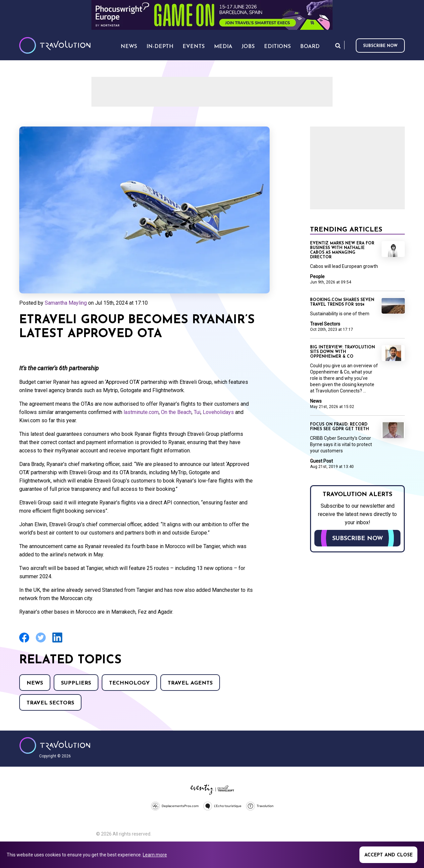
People (317, 277)
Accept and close (389, 855)
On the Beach (176, 412)
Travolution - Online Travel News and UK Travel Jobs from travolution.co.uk (55, 745)
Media (223, 47)
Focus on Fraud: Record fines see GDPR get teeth (340, 427)
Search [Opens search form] (338, 46)
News (35, 683)
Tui (197, 412)
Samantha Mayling (66, 303)
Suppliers (76, 683)
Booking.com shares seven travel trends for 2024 (342, 302)
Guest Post (321, 461)
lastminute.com (141, 412)
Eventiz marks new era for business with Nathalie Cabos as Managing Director (342, 250)
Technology (129, 683)
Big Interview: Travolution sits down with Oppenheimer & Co (343, 352)
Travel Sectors (50, 703)
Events (194, 47)
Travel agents (190, 683)
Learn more (155, 855)
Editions (277, 47)
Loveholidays (218, 412)
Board (310, 47)
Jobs (248, 47)
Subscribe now (380, 46)
